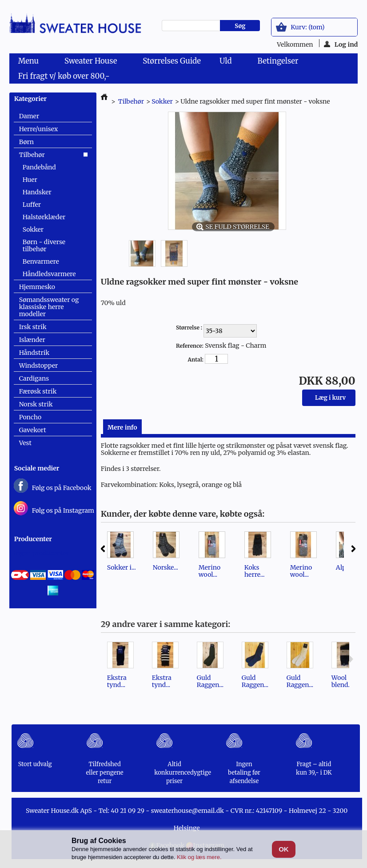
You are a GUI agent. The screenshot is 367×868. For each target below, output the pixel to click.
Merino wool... (209, 571)
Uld (227, 62)
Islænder (32, 340)
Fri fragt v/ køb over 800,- (64, 76)
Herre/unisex (39, 129)
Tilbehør (32, 155)
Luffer (32, 205)
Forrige (103, 549)
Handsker (37, 192)
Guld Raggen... (210, 681)
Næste (353, 549)
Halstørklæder (44, 217)
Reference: (190, 346)
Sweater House (92, 62)
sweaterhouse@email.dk (187, 811)
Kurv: (307, 27)
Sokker (33, 229)
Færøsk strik (38, 391)
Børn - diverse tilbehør (44, 245)
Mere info (122, 427)
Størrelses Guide (172, 61)
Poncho (30, 417)
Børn (26, 142)
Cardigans (34, 378)
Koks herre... (255, 571)
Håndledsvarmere (49, 274)
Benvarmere (41, 261)
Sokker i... (122, 567)
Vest (25, 443)
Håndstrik (34, 353)
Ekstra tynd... (117, 681)
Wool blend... (342, 681)
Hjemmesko (37, 287)
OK (284, 849)
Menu (30, 62)
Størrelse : (190, 328)
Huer (30, 180)
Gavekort (33, 430)
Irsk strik (33, 327)
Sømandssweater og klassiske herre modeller (49, 307)
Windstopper (39, 366)
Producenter (33, 539)
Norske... (166, 567)
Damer (29, 116)
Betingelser (278, 61)
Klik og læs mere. (199, 857)
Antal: (196, 360)
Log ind (341, 44)
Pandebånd (39, 167)
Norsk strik (36, 404)
